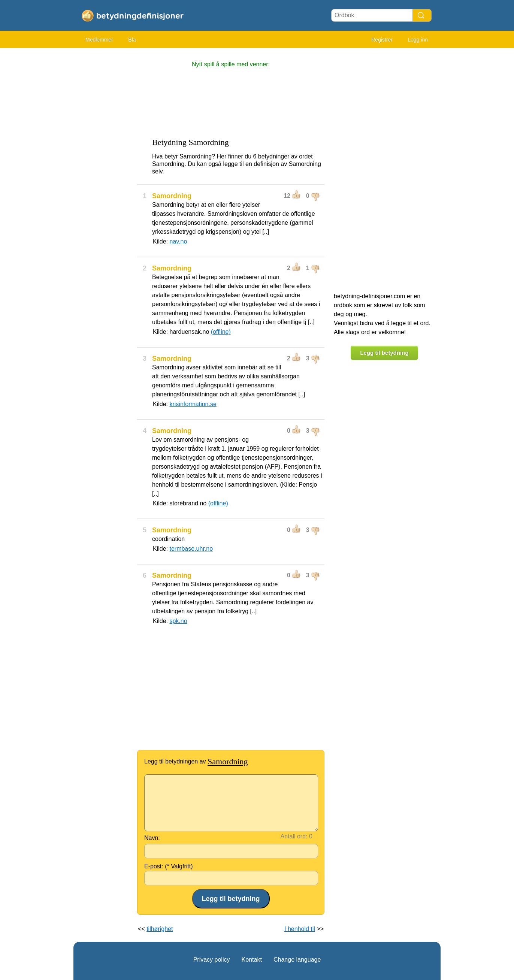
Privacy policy (212, 960)
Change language (297, 960)
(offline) (221, 332)
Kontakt (252, 960)
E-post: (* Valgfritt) (169, 866)
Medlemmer (99, 40)
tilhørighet (160, 929)
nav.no (178, 241)
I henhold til (300, 929)
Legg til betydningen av (196, 761)
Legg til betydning (384, 353)
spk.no (178, 621)
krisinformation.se (193, 404)
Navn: (152, 838)
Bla (132, 40)
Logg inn (418, 40)
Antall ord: (294, 836)
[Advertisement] (103, 165)
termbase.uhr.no (191, 549)
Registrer (382, 40)
